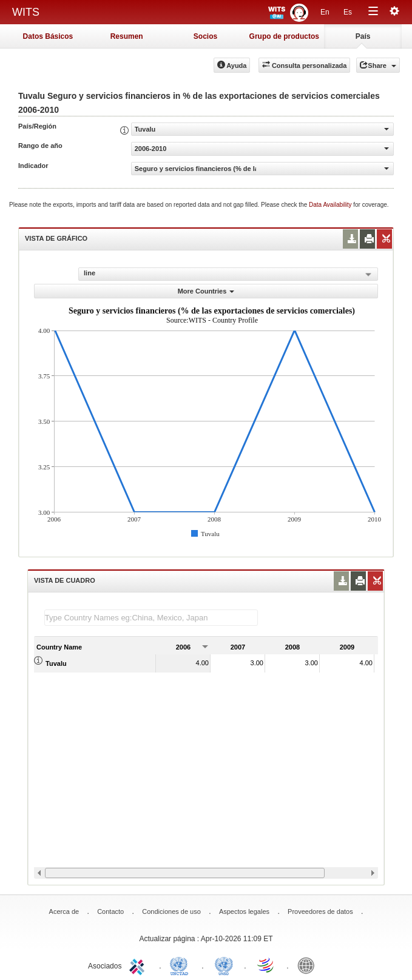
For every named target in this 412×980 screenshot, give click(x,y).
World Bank (309, 965)
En (325, 12)
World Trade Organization (266, 965)
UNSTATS (224, 965)
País (363, 36)
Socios (205, 36)
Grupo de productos (284, 36)
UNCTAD (181, 965)
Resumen (127, 36)
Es (348, 12)
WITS (26, 12)
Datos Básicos (48, 36)
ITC (139, 965)
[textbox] (151, 618)
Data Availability (331, 205)
